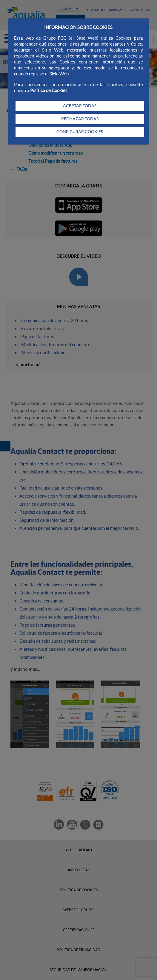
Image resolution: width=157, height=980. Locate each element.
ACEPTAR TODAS (80, 106)
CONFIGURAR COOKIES (80, 132)
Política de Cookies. (49, 90)
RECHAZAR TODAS (80, 119)
